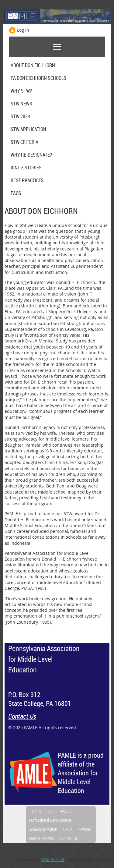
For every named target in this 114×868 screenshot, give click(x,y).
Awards (85, 829)
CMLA (68, 829)
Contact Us (69, 838)
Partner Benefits (41, 838)
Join (51, 811)
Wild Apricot (53, 859)
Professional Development (50, 820)
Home (37, 811)
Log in (23, 30)
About (66, 811)
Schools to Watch (43, 829)
